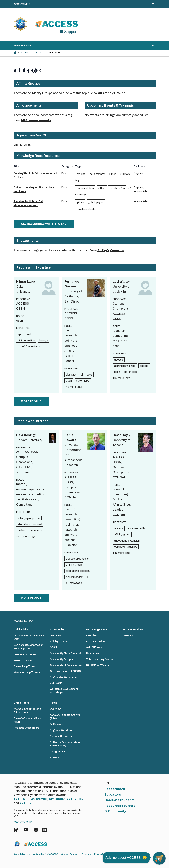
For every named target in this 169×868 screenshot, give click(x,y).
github (113, 174)
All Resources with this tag (44, 224)
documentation (85, 188)
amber (22, 530)
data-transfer (97, 174)
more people (31, 401)
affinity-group (26, 518)
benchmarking (74, 577)
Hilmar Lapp (26, 282)
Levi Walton (122, 282)
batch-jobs (83, 381)
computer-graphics (126, 547)
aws (90, 375)
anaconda (36, 530)
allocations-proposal (30, 524)
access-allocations (77, 559)
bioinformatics (26, 340)
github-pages (117, 188)
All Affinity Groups (112, 93)
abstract (71, 375)
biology (43, 340)
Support (26, 53)
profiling (81, 174)
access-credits (136, 528)
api (20, 334)
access (119, 360)
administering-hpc (125, 366)
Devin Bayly (121, 435)
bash (29, 334)
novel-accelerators (87, 209)
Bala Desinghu (27, 435)
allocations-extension (127, 541)
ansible (144, 366)
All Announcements (36, 120)
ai (82, 375)
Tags (38, 53)
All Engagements (111, 250)
